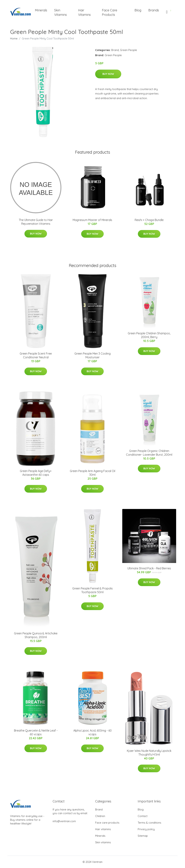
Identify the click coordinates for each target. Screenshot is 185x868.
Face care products (107, 823)
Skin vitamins (103, 842)
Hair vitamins (103, 829)
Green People (128, 50)
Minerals (41, 10)
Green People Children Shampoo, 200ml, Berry (149, 335)
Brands (154, 10)
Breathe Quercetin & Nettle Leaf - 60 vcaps (36, 732)
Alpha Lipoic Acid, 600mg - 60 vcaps (92, 732)
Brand (115, 50)
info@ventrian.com (64, 821)
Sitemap (143, 836)
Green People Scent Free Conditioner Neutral (36, 355)
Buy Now (108, 74)
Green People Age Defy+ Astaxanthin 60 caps (36, 473)
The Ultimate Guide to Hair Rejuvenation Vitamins (36, 222)
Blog (138, 10)
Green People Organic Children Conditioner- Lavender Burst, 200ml (149, 453)
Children (100, 816)
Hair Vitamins (84, 12)
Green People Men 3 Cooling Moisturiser (92, 355)
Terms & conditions (149, 823)
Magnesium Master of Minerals (92, 220)
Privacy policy (146, 829)
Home (14, 38)
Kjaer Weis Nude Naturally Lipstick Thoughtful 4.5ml (149, 753)
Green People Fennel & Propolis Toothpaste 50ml (92, 590)
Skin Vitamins (61, 12)
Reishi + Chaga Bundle (149, 220)
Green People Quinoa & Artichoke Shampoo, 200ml (36, 635)
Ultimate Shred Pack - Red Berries (149, 568)
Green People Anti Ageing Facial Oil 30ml (92, 473)
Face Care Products (110, 12)
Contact (143, 816)
